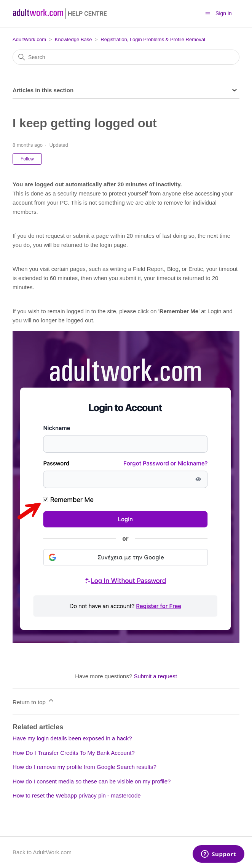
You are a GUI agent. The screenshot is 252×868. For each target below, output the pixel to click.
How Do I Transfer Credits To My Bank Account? (74, 753)
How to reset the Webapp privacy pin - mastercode (77, 795)
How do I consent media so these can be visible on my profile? (92, 781)
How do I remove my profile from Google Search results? (85, 767)
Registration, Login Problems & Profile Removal (153, 39)
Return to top (34, 701)
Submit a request (155, 676)
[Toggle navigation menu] (208, 13)
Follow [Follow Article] (27, 159)
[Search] (126, 57)
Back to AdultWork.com (42, 852)
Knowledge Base (73, 39)
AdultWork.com (29, 39)
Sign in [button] (224, 13)
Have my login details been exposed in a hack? (72, 738)
